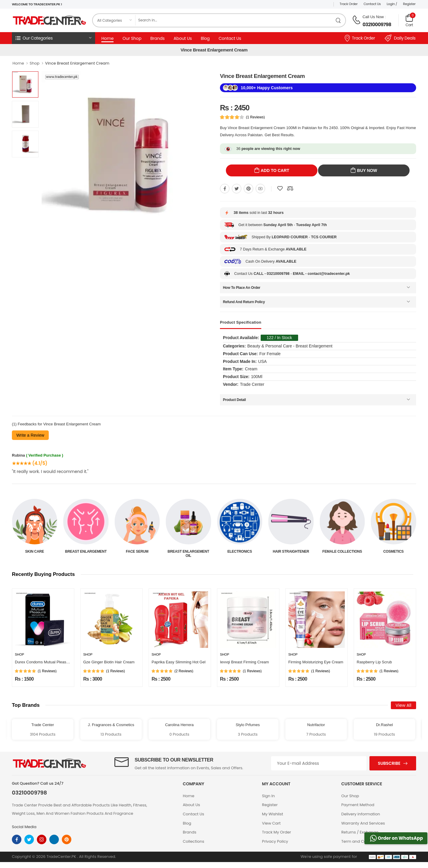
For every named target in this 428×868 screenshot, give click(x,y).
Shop (35, 63)
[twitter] (29, 839)
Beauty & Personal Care (34, 554)
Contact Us (372, 4)
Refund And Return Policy (244, 302)
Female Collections (393, 551)
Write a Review (30, 435)
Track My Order (277, 832)
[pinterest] (67, 839)
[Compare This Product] (290, 189)
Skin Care (86, 551)
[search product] (338, 20)
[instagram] (42, 839)
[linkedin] (54, 839)
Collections (193, 841)
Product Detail (234, 400)
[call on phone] (356, 20)
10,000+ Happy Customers (267, 88)
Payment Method (358, 805)
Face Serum (188, 551)
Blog (205, 38)
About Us (183, 38)
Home (107, 38)
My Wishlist (273, 814)
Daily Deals (400, 38)
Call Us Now (373, 17)
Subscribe (389, 763)
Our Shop (132, 38)
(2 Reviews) (184, 671)
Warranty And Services (363, 823)
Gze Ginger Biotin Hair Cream (109, 662)
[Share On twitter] (237, 189)
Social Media (24, 827)
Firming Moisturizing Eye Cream (316, 662)
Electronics (291, 551)
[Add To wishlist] (280, 189)
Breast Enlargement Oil (240, 554)
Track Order (349, 4)
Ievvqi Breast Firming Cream (244, 662)
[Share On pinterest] (248, 189)
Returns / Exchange (360, 832)
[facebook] (17, 839)
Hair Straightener (342, 551)
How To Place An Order (242, 288)
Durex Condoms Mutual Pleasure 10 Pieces (52, 662)
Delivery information (361, 814)
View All (403, 705)
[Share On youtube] (260, 189)
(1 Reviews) (255, 117)
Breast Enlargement (137, 551)
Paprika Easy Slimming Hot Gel (178, 662)
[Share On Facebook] (225, 189)
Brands (158, 38)
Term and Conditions (361, 841)
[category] (114, 20)
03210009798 (377, 25)
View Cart (272, 823)
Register (409, 4)
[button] (53, 38)
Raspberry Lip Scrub (374, 662)
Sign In (269, 796)
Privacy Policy (275, 841)
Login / (392, 4)
